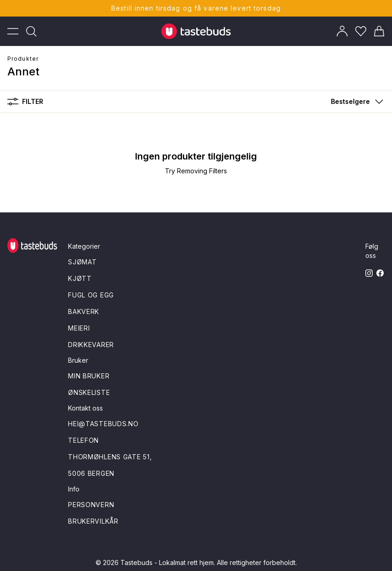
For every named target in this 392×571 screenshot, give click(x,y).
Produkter (23, 59)
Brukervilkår (93, 521)
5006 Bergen (91, 473)
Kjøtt (80, 278)
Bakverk (84, 311)
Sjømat (82, 262)
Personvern (91, 505)
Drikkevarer (91, 345)
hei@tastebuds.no (103, 424)
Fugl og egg (91, 295)
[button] (355, 102)
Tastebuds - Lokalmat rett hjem (167, 562)
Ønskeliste (89, 392)
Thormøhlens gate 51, (110, 457)
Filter (25, 102)
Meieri (79, 328)
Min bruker (89, 376)
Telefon (83, 440)
